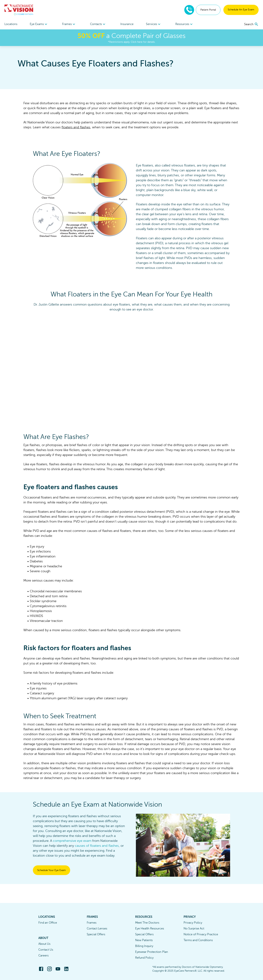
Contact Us (46, 950)
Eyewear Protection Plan (152, 952)
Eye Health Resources (150, 929)
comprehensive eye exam (72, 841)
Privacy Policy (193, 923)
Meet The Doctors (147, 923)
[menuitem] (39, 24)
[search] (251, 24)
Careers (43, 956)
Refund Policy (144, 958)
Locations (11, 24)
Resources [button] (184, 24)
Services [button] (154, 24)
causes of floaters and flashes (97, 846)
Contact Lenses (97, 929)
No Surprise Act (194, 929)
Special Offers (96, 934)
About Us (44, 944)
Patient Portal (208, 10)
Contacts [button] (98, 24)
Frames (92, 923)
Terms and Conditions (198, 940)
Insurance (127, 24)
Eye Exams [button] (39, 24)
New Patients (144, 940)
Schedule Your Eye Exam (52, 870)
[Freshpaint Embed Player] (131, 368)
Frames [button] (69, 24)
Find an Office (48, 923)
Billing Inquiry (144, 946)
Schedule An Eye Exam (241, 10)
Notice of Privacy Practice (201, 934)
